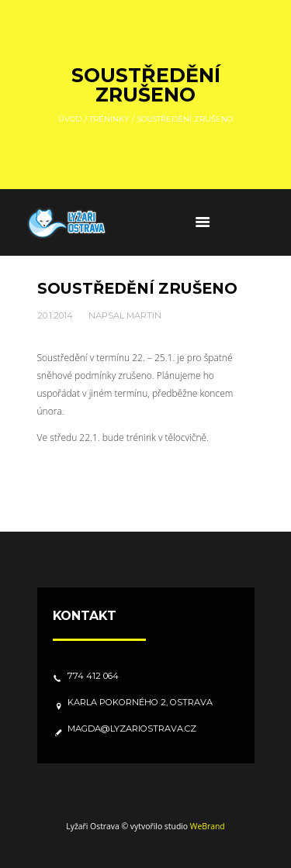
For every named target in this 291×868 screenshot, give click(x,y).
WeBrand (208, 826)
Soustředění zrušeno (137, 288)
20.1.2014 (55, 315)
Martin (144, 315)
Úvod (70, 118)
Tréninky (109, 118)
